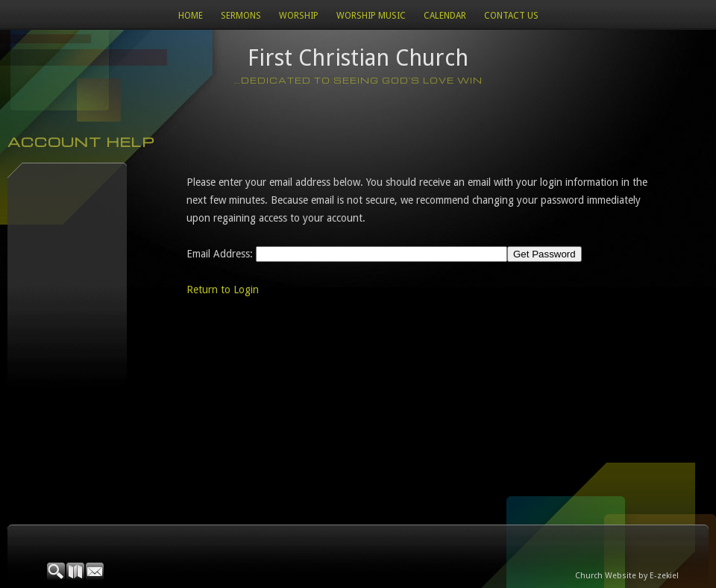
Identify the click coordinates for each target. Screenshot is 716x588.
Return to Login (223, 290)
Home (191, 16)
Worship (299, 16)
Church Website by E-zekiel (627, 576)
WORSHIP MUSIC (371, 16)
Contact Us (511, 16)
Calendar (445, 16)
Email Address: (220, 254)
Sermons (241, 16)
